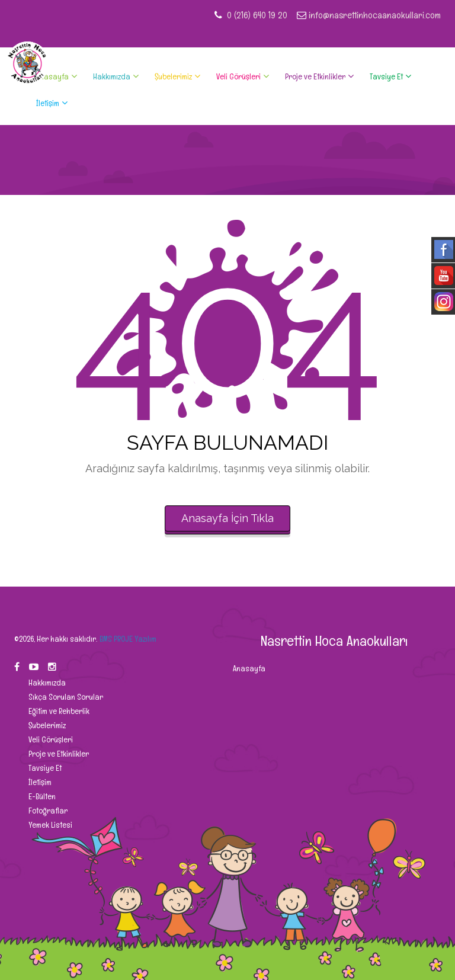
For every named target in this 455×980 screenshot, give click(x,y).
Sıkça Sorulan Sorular (65, 697)
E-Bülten (41, 796)
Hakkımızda (112, 76)
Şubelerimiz (173, 76)
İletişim (48, 103)
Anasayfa (52, 76)
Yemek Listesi (49, 825)
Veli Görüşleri (238, 76)
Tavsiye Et (386, 76)
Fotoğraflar (47, 811)
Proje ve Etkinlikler (315, 76)
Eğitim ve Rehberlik (58, 711)
